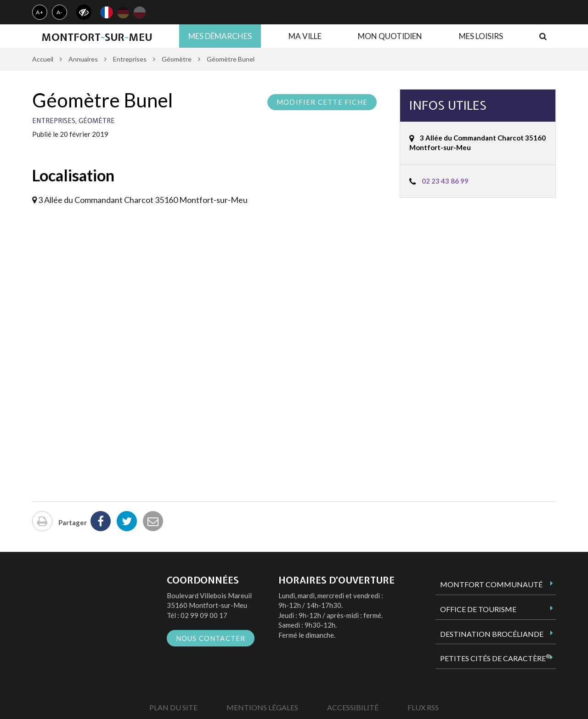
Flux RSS (423, 707)
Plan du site (173, 707)
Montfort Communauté (491, 584)
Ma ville (305, 36)
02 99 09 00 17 (204, 615)
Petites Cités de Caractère (495, 658)
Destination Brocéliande (492, 634)
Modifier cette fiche (322, 102)
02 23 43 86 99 (445, 181)
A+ (40, 12)
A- (60, 12)
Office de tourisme (478, 609)
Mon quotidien (390, 36)
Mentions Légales (262, 707)
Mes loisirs (481, 36)
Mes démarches (220, 36)
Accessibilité (353, 707)
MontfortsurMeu (97, 37)
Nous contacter (211, 638)
